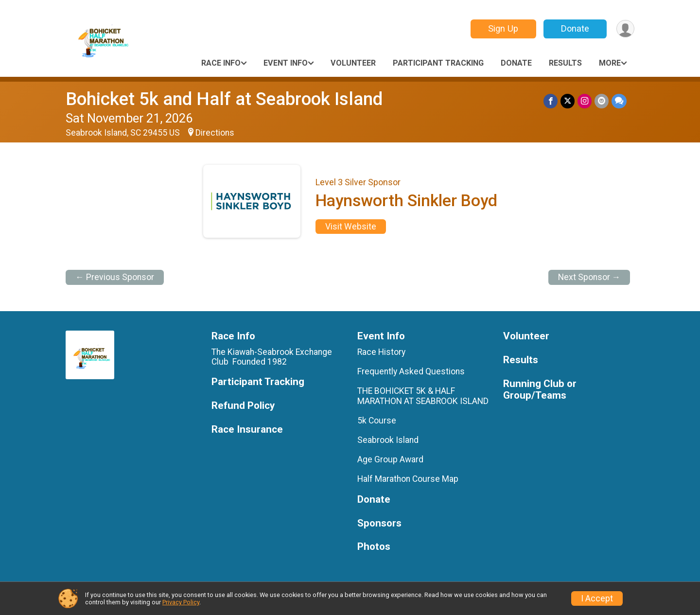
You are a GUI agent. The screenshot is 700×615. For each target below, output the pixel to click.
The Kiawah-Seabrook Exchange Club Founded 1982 (272, 357)
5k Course (377, 421)
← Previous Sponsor (115, 277)
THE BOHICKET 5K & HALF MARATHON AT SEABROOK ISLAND (423, 396)
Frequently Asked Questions (411, 371)
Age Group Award (390, 459)
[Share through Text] (619, 101)
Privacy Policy (181, 602)
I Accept (597, 598)
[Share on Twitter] (568, 101)
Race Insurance (247, 430)
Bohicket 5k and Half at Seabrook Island (224, 99)
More (610, 63)
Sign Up (503, 28)
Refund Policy (243, 406)
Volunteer (353, 63)
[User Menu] (625, 29)
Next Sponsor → (589, 277)
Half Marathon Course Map (408, 479)
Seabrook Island (388, 440)
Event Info (286, 63)
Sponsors (379, 523)
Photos (374, 547)
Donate (575, 28)
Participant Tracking (438, 63)
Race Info (221, 63)
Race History (381, 352)
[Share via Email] (602, 101)
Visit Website (351, 227)
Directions (215, 133)
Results (565, 63)
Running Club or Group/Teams (540, 390)
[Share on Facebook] (551, 101)
